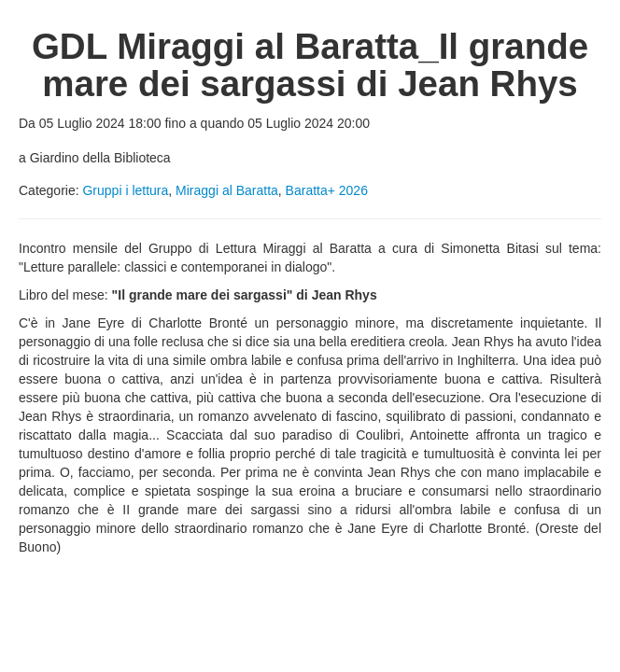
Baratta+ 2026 (327, 190)
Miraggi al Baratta (227, 190)
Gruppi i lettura (125, 190)
